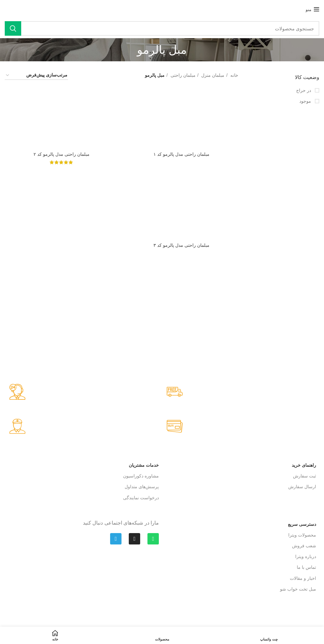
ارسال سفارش (302, 487)
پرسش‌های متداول (142, 487)
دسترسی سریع (302, 524)
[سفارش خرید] (36, 75)
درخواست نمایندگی (141, 498)
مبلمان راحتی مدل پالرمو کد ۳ (181, 245)
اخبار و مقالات (303, 578)
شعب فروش (304, 546)
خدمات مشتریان (144, 465)
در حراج (304, 90)
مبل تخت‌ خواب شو (298, 589)
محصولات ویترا (302, 535)
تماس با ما (306, 567)
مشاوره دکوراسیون (141, 476)
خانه (234, 75)
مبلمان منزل (212, 75)
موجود (306, 101)
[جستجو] (162, 28)
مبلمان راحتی (182, 75)
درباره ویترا (306, 556)
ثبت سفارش (305, 476)
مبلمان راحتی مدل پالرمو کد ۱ (181, 154)
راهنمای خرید (304, 465)
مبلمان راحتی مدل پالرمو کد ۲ (61, 154)
